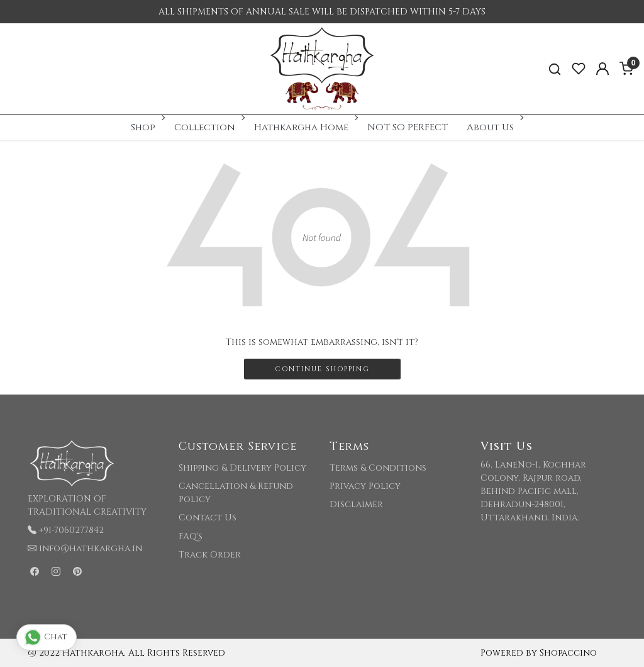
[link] (555, 69)
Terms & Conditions (378, 468)
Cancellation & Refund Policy (236, 493)
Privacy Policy (365, 486)
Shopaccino (568, 653)
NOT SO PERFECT (408, 127)
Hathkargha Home (305, 127)
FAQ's (191, 536)
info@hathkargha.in (91, 548)
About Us (494, 127)
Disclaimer (356, 504)
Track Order (210, 555)
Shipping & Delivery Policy (242, 468)
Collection (208, 127)
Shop (147, 127)
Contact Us (208, 518)
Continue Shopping (322, 369)
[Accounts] (602, 69)
